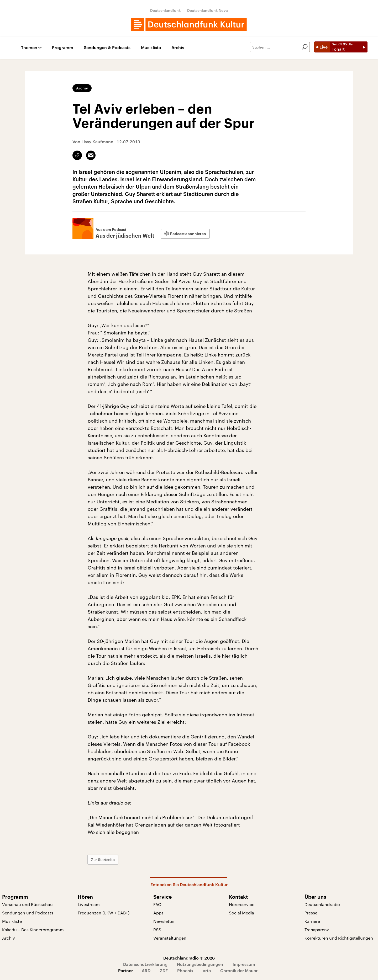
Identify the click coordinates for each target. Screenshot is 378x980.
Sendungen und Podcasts (28, 913)
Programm (63, 48)
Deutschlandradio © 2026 (189, 958)
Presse (311, 913)
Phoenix (185, 970)
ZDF (164, 970)
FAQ (157, 904)
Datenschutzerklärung (145, 964)
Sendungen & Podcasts (107, 48)
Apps (158, 913)
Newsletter (164, 921)
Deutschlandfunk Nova (208, 10)
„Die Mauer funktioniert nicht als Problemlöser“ (141, 817)
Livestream (89, 904)
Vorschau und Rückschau (27, 904)
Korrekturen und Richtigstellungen (339, 938)
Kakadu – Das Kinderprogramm (33, 930)
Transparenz (317, 930)
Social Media (241, 913)
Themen (29, 48)
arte (207, 970)
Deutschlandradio (322, 904)
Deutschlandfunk (166, 10)
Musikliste (151, 48)
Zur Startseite (103, 859)
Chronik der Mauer (239, 970)
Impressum (244, 964)
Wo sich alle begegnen (113, 832)
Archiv (178, 48)
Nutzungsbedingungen (200, 964)
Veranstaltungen (170, 938)
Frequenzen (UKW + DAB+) (104, 913)
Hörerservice (242, 904)
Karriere (312, 921)
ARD (146, 970)
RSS (157, 930)
